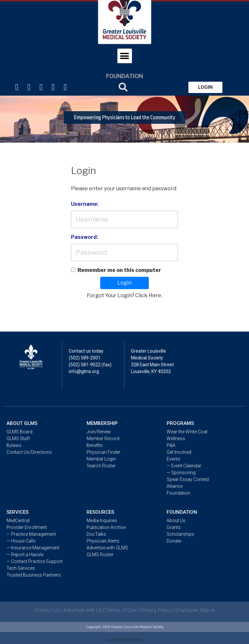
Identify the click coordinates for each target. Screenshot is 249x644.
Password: (84, 237)
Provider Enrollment (27, 527)
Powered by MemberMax (125, 640)
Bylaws (14, 445)
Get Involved (179, 452)
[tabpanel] (124, 119)
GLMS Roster (100, 555)
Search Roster (101, 466)
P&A (171, 445)
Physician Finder (103, 452)
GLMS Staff (18, 439)
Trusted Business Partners (34, 575)
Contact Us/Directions (29, 452)
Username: (85, 204)
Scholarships (180, 534)
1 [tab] (124, 138)
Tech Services (21, 568)
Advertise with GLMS (107, 548)
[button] (205, 87)
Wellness (176, 439)
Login (124, 283)
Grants (174, 527)
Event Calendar (186, 466)
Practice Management (33, 534)
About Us (176, 521)
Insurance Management (35, 548)
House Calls (23, 541)
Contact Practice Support (37, 561)
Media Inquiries (102, 521)
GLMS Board (19, 432)
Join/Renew (99, 432)
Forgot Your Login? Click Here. (124, 295)
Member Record (103, 439)
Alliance (175, 486)
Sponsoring (183, 473)
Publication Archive (106, 527)
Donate (174, 541)
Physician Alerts (103, 541)
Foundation (124, 76)
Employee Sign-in (195, 610)
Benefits (95, 445)
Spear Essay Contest (188, 479)
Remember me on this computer (119, 270)
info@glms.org (84, 371)
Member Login (101, 459)
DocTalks (96, 534)
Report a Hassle (28, 555)
